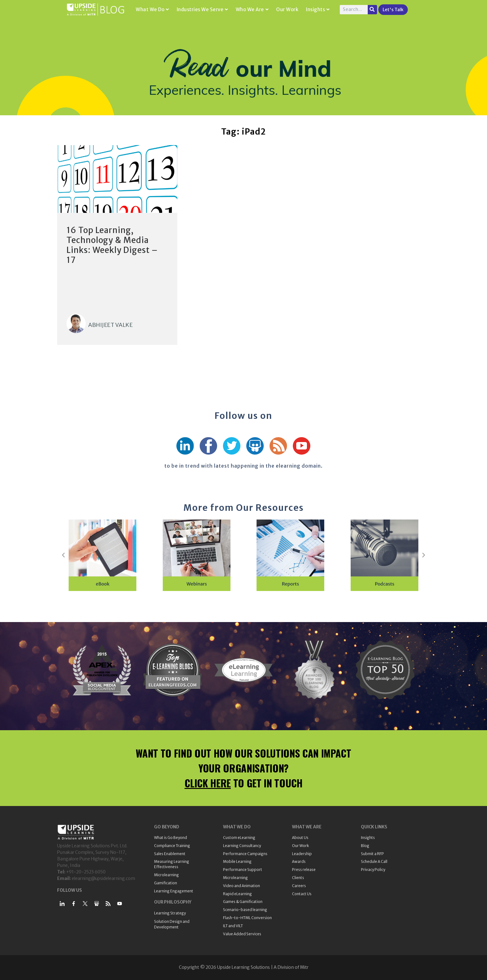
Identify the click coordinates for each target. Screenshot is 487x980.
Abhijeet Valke (110, 325)
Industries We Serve (202, 9)
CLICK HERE (208, 783)
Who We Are (252, 9)
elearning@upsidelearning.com (103, 878)
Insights (318, 9)
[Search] (372, 10)
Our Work (287, 9)
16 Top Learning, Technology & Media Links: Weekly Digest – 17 (112, 245)
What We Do (152, 9)
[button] (63, 555)
